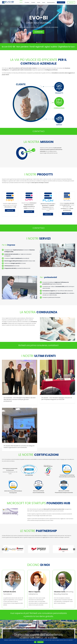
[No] (75, 641)
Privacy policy (40, 642)
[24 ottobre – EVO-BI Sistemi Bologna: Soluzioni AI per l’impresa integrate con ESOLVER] (45, 377)
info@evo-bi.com (35, 625)
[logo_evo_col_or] (8, 1)
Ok (35, 642)
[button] (1, 24)
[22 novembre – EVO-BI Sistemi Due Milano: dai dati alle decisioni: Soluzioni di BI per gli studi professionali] (20, 377)
